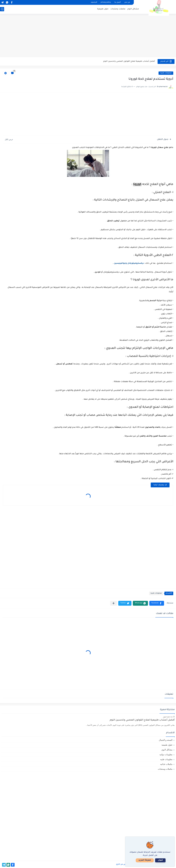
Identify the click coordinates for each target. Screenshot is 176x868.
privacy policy (106, 2)
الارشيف (94, 2)
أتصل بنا (118, 2)
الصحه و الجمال (166, 740)
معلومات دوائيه (166, 754)
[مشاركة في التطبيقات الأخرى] (114, 603)
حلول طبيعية (103, 9)
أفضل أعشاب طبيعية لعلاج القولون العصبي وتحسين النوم (129, 61)
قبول (160, 860)
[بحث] (2, 9)
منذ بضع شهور (168, 717)
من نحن (127, 2)
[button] (157, 603)
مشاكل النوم (133, 9)
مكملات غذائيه (166, 764)
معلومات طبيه (166, 73)
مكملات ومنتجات (118, 9)
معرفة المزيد (145, 860)
